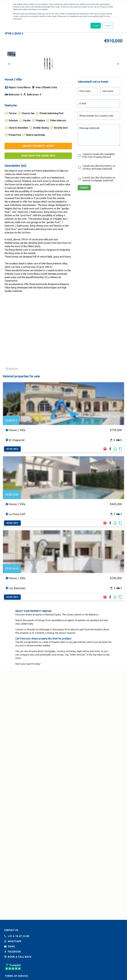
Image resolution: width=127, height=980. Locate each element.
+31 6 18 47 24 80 (18, 936)
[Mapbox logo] (12, 414)
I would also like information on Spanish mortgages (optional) (99, 224)
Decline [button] (108, 26)
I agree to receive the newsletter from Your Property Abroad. (99, 201)
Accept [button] (96, 26)
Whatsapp (15, 941)
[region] (63, 381)
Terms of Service (16, 976)
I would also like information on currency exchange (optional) (99, 213)
